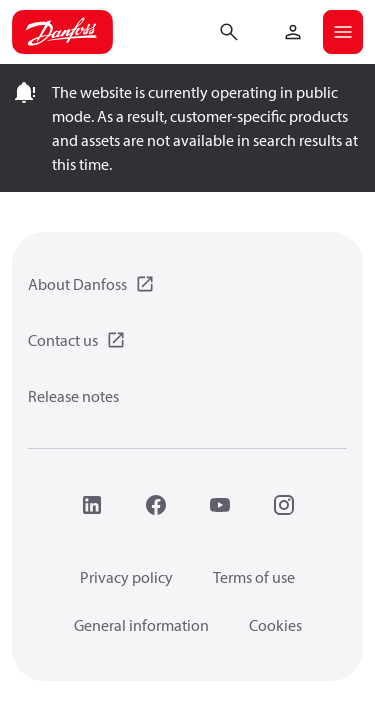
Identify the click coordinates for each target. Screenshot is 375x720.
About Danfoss (77, 284)
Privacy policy (126, 577)
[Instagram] (284, 505)
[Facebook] (156, 505)
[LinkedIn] (92, 505)
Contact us (63, 340)
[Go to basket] (261, 30)
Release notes (73, 396)
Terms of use (254, 577)
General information (141, 625)
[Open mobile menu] (343, 32)
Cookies (275, 625)
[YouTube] (220, 505)
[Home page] (62, 32)
